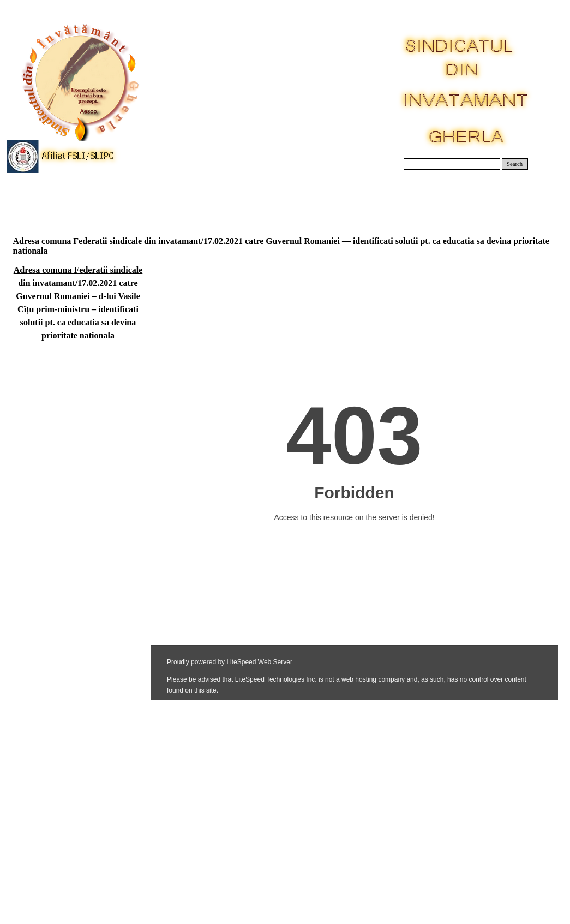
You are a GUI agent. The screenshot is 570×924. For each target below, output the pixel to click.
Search (515, 164)
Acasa (41, 196)
